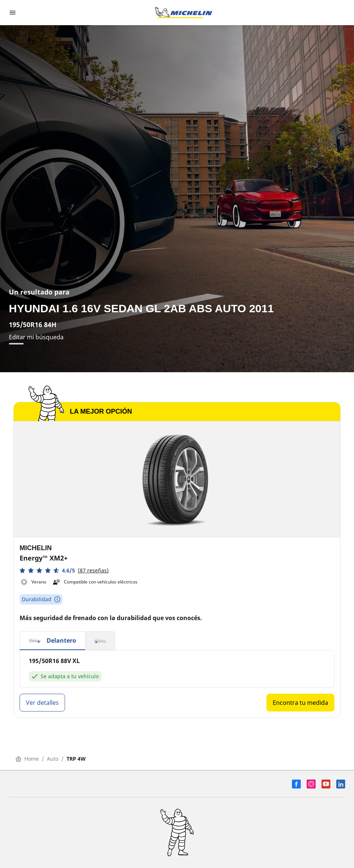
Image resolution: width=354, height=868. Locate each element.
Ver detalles (42, 703)
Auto (53, 759)
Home (27, 759)
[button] (64, 570)
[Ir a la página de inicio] (184, 13)
